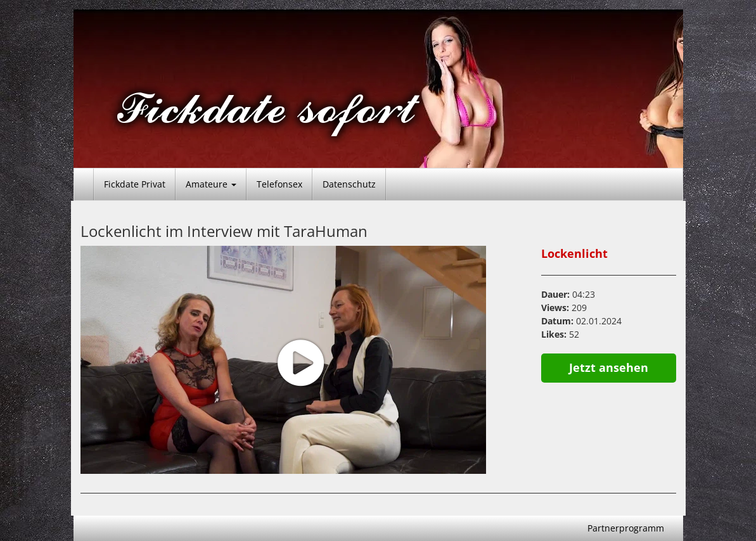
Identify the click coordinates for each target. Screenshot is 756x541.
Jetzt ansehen (609, 367)
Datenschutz (349, 184)
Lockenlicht (574, 253)
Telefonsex (279, 184)
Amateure (211, 184)
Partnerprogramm (626, 528)
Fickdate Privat (135, 184)
